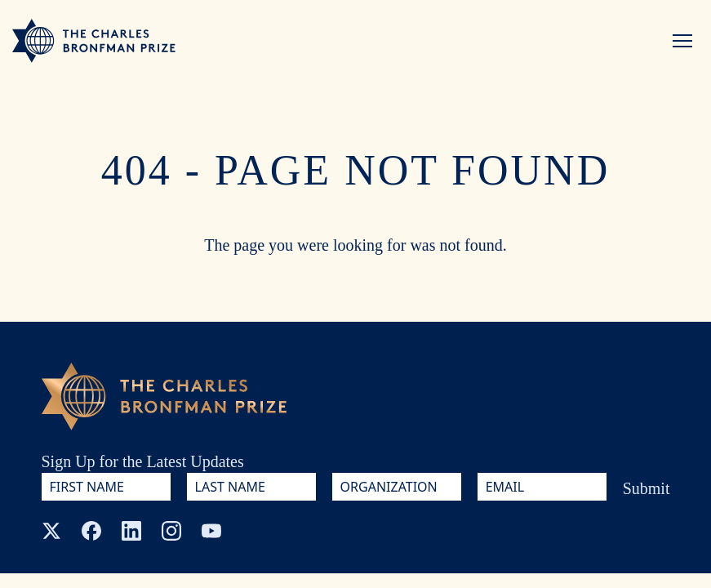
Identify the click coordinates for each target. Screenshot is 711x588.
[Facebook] (91, 531)
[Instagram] (171, 531)
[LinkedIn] (131, 531)
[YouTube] (211, 531)
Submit (647, 488)
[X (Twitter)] (51, 531)
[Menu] (682, 41)
